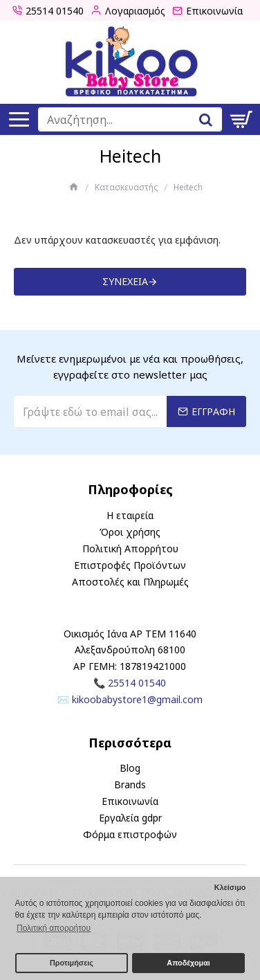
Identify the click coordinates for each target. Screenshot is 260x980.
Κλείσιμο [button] (230, 887)
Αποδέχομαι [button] (188, 963)
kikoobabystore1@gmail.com (137, 699)
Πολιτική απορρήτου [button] (54, 928)
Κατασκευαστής (126, 187)
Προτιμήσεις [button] (72, 963)
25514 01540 (137, 683)
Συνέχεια (125, 281)
